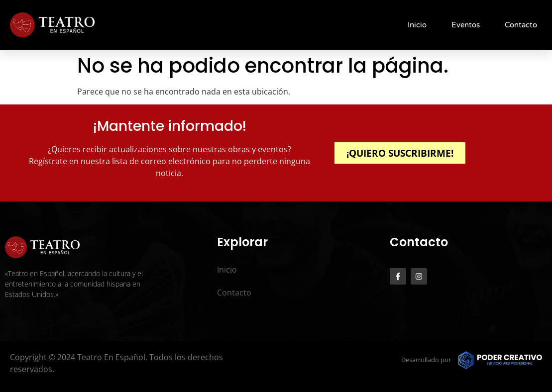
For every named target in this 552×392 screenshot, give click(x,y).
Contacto (521, 25)
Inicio (417, 25)
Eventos (466, 25)
